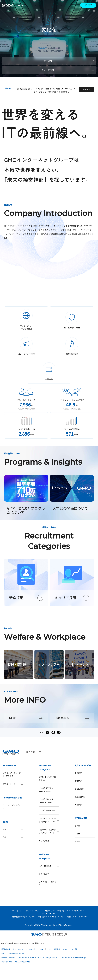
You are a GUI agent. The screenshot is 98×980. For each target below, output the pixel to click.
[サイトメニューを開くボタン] (94, 11)
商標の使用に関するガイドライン (23, 917)
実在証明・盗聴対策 (8, 957)
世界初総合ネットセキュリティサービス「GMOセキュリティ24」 (23, 949)
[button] (35, 82)
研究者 (85, 842)
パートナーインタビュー (13, 807)
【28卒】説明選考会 (49, 810)
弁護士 (85, 834)
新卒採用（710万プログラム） (49, 779)
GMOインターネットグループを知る (13, 774)
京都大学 (85, 781)
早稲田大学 (85, 789)
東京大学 (85, 773)
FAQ (13, 837)
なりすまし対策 (6, 962)
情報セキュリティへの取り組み (55, 911)
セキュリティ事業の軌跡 (22, 962)
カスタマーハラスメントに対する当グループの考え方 (68, 917)
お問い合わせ (42, 917)
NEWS (13, 829)
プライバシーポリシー (34, 911)
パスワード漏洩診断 (53, 949)
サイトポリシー (18, 911)
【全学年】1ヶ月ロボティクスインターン (49, 831)
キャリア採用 (49, 841)
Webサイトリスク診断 (70, 949)
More (86, 89)
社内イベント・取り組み (49, 883)
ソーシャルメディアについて (51, 914)
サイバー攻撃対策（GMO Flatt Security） (73, 957)
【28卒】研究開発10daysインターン (49, 801)
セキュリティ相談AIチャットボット (13, 953)
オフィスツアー (49, 874)
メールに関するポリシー (77, 911)
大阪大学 (85, 805)
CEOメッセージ (13, 784)
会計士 (85, 826)
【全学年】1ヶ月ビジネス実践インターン (49, 820)
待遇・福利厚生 (49, 866)
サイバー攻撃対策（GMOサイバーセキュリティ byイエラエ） (37, 957)
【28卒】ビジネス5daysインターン (49, 790)
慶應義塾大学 (85, 797)
